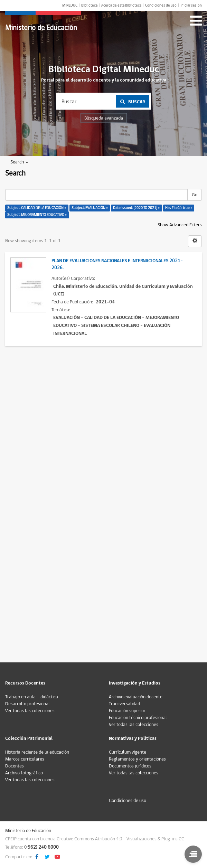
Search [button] (19, 162)
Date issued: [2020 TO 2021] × (136, 208)
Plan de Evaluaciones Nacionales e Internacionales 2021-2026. (117, 264)
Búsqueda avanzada (104, 118)
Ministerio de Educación (41, 28)
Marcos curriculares (25, 759)
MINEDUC (70, 5)
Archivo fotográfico (24, 773)
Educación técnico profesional (138, 718)
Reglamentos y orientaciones (137, 759)
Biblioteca (89, 5)
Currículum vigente (128, 752)
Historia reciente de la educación (37, 752)
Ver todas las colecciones (30, 711)
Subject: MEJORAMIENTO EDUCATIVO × (37, 215)
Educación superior (127, 711)
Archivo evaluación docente (136, 697)
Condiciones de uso (161, 5)
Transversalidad (124, 704)
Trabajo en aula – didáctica (32, 697)
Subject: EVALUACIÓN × (90, 208)
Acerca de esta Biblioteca (121, 5)
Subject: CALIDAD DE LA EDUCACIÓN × (37, 208)
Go (195, 195)
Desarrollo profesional (27, 704)
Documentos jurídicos (130, 766)
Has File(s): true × (179, 208)
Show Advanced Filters (180, 225)
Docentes (15, 766)
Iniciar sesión (191, 5)
